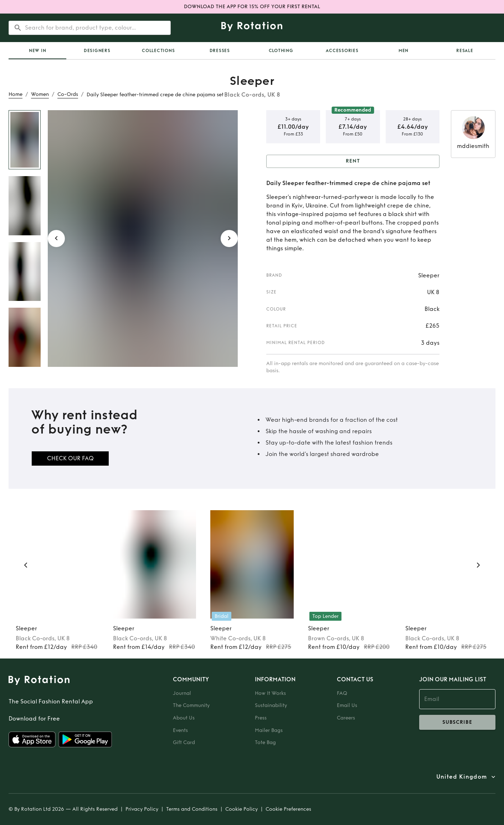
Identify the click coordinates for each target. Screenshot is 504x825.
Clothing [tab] (281, 51)
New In (38, 51)
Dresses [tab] (220, 51)
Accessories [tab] (342, 51)
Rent (353, 161)
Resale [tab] (465, 51)
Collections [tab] (158, 51)
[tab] (37, 51)
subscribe (457, 722)
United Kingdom (462, 777)
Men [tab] (403, 51)
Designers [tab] (97, 51)
